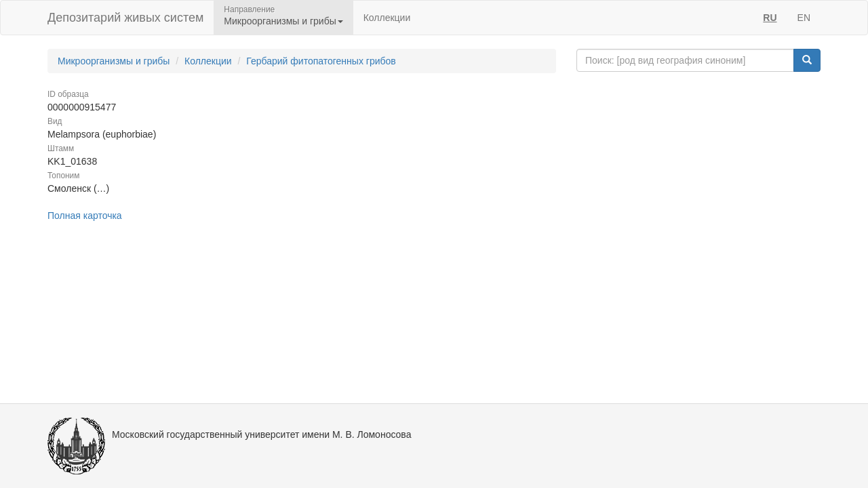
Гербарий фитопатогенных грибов (321, 61)
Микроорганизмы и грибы (114, 61)
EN (804, 18)
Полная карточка (85, 216)
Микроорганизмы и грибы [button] (283, 21)
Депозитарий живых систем (125, 18)
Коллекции (387, 18)
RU (770, 18)
